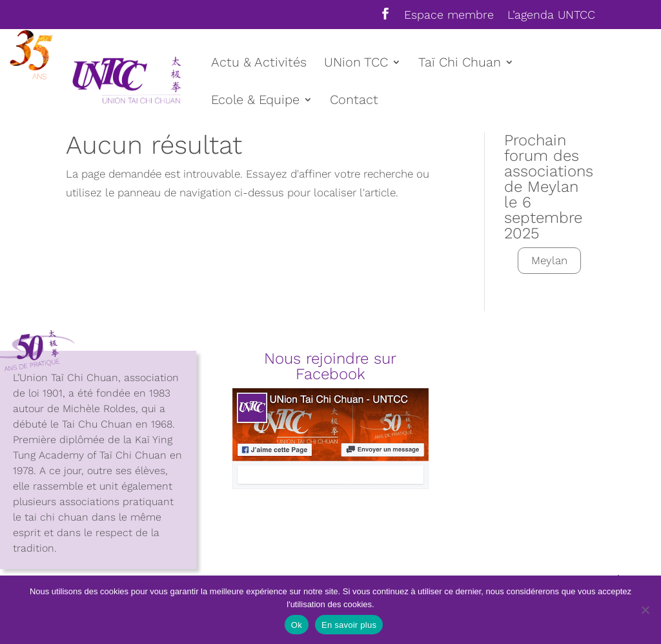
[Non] (645, 610)
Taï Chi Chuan (460, 64)
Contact (354, 101)
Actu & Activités (259, 64)
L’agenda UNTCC (551, 15)
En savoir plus (349, 625)
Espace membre (449, 15)
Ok (297, 625)
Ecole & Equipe (255, 101)
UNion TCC (356, 64)
